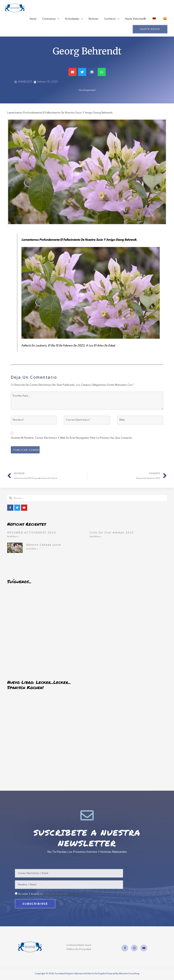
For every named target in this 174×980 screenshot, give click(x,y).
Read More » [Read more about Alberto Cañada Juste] (32, 550)
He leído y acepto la (43, 895)
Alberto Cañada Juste (44, 545)
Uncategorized (87, 91)
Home (33, 20)
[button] (72, 73)
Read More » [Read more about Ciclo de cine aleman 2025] (96, 537)
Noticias (93, 20)
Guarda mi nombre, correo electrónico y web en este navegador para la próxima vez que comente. (72, 439)
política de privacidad (56, 895)
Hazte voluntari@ (135, 20)
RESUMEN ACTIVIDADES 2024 (32, 533)
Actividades (72, 20)
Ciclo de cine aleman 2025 (112, 533)
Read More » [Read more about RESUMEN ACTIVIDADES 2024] (13, 537)
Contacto (110, 20)
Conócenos (49, 20)
